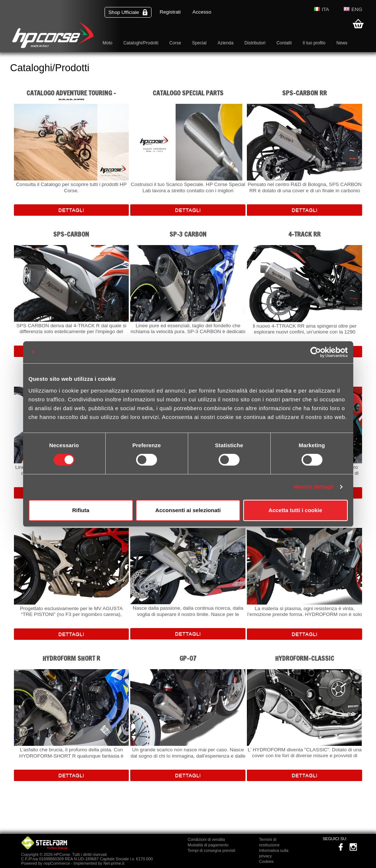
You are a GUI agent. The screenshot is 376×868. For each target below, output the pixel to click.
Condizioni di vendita (207, 839)
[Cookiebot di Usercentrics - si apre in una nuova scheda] (316, 352)
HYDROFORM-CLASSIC (305, 659)
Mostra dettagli (314, 487)
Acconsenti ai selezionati (188, 510)
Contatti (284, 43)
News (342, 43)
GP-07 (188, 659)
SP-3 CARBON (188, 234)
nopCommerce (57, 863)
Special (199, 43)
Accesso (202, 12)
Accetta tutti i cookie (295, 510)
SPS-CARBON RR (304, 93)
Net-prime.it (114, 863)
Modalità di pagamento (208, 845)
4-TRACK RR (304, 234)
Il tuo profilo (314, 43)
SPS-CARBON (71, 234)
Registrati (170, 12)
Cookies (266, 861)
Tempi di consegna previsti (212, 850)
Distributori (255, 43)
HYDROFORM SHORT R (71, 659)
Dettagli (71, 210)
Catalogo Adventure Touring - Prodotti (71, 94)
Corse (175, 43)
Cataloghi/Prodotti (141, 43)
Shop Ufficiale (128, 12)
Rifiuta (81, 510)
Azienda (225, 43)
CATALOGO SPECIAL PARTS (188, 93)
